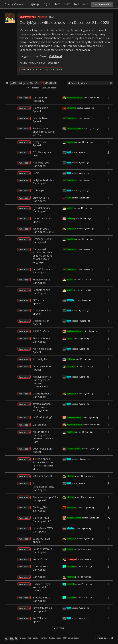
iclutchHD (71, 566)
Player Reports (32, 88)
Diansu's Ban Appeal (40, 109)
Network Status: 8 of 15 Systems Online (41, 69)
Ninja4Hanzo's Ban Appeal (41, 164)
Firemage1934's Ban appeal (42, 241)
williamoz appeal (42, 476)
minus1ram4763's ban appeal (43, 530)
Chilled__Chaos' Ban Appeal (42, 509)
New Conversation (102, 4)
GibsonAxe (71, 108)
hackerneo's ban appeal (42, 220)
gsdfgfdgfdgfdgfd (43, 417)
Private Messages (23, 638)
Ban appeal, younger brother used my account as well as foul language (42, 256)
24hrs (36, 173)
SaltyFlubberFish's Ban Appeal (43, 182)
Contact (44, 638)
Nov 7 (52, 17)
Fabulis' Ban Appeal (40, 120)
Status (36, 638)
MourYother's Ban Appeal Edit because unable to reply (43, 437)
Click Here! (56, 56)
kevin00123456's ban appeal (42, 609)
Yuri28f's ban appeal (40, 620)
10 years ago (87, 208)
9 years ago (84, 152)
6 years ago (89, 108)
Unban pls (39, 190)
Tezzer (69, 338)
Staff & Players (33, 83)
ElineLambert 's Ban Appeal (42, 340)
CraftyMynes (14, 4)
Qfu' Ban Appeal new (42, 154)
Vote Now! (54, 63)
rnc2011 (70, 208)
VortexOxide (40, 559)
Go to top (9, 638)
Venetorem (71, 118)
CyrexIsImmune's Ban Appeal (43, 210)
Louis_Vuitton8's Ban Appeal (42, 551)
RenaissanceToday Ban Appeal (43, 488)
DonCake (70, 300)
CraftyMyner (28, 17)
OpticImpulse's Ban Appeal (41, 568)
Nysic (69, 152)
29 (108, 518)
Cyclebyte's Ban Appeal (42, 368)
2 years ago (88, 366)
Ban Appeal (39, 577)
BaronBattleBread (74, 98)
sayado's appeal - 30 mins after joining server (43, 407)
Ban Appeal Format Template (43, 461)
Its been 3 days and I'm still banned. (41, 587)
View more (59, 628)
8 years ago (89, 118)
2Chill (69, 198)
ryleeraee (71, 476)
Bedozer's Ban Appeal (41, 322)
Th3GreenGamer (74, 128)
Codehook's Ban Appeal (42, 450)
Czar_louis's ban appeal (42, 312)
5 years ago (95, 98)
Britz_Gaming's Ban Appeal (41, 599)
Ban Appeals (50, 83)
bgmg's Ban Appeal (40, 144)
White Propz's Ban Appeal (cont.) (43, 230)
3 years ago (94, 128)
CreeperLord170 (74, 449)
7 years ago (88, 142)
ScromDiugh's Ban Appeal (41, 199)
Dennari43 (71, 366)
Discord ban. (40, 425)
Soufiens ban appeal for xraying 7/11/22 (43, 132)
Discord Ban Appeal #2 (40, 99)
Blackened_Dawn (74, 331)
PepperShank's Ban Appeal (41, 291)
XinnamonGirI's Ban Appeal (42, 281)
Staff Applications (50, 88)
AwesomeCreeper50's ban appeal (45, 499)
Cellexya (70, 218)
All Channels (17, 83)
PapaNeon (71, 142)
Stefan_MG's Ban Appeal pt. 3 (42, 519)
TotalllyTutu (42, 359)
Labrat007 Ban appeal (41, 540)
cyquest (70, 549)
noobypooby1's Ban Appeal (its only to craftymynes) (42, 382)
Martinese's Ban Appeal (42, 350)
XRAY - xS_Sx (42, 331)
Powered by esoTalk (104, 638)
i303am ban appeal (39, 302)
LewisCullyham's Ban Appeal (42, 271)
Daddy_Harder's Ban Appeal (42, 395)
